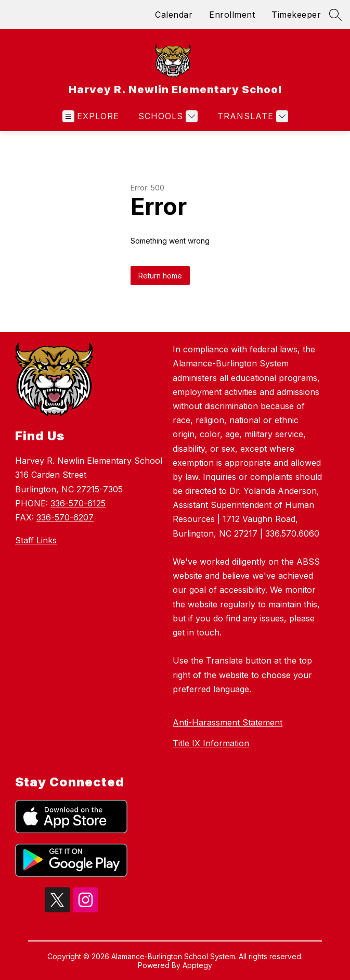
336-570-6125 (78, 503)
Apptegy (197, 965)
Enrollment (232, 15)
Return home (160, 276)
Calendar (174, 15)
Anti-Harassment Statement (228, 722)
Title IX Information (211, 743)
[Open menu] (91, 116)
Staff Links (36, 540)
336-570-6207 (65, 517)
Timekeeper (296, 15)
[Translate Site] (251, 116)
